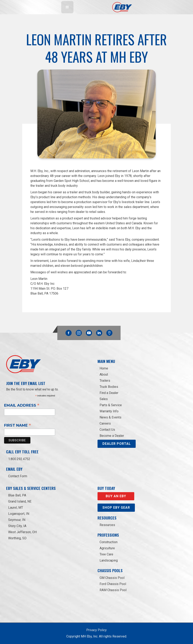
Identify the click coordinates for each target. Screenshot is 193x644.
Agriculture (107, 548)
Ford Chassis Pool (113, 584)
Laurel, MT (16, 508)
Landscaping (109, 560)
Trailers (105, 381)
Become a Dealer (112, 436)
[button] (67, 7)
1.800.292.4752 (19, 459)
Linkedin (99, 332)
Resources (107, 525)
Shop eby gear (116, 508)
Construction (109, 542)
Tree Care (106, 554)
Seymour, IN (17, 520)
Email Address (22, 405)
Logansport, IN (19, 514)
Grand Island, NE (20, 501)
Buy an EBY (116, 496)
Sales (104, 399)
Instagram (79, 332)
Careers (105, 423)
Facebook (69, 332)
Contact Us (107, 430)
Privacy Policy (96, 630)
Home (104, 368)
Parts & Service (111, 405)
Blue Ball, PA (17, 495)
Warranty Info (109, 411)
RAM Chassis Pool (113, 590)
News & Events (110, 417)
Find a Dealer (109, 393)
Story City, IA (17, 526)
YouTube (89, 332)
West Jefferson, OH (22, 532)
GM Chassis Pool (112, 578)
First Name (18, 425)
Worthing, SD (17, 538)
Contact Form (18, 476)
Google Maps (109, 333)
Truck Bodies (109, 387)
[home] (122, 7)
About (104, 374)
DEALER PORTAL (117, 444)
